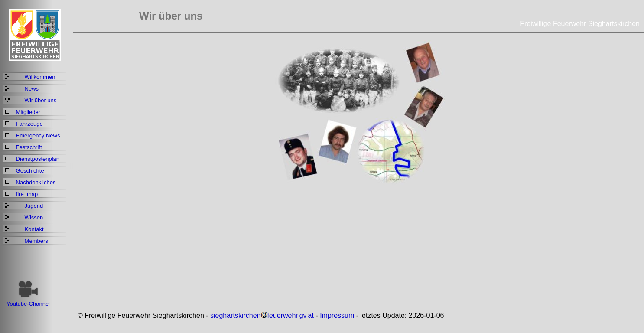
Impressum (337, 315)
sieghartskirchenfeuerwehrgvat (262, 315)
